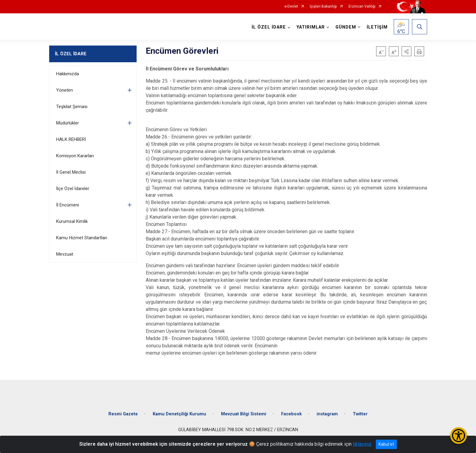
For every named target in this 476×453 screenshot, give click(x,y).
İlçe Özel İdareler (73, 189)
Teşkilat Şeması (72, 107)
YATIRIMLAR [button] (311, 27)
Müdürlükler (68, 123)
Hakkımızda (68, 74)
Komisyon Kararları (75, 156)
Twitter (360, 414)
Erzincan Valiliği (362, 7)
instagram (327, 414)
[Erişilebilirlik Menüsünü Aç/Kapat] (459, 436)
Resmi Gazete (123, 414)
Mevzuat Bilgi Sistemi (244, 414)
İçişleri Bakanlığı (323, 7)
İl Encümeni (68, 205)
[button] (406, 51)
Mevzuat (65, 254)
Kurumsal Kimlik (72, 221)
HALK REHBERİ (71, 139)
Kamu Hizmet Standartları (82, 238)
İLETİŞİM (377, 27)
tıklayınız (362, 444)
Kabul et (386, 444)
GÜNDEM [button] (346, 27)
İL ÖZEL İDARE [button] (269, 27)
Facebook (291, 414)
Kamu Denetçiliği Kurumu (179, 414)
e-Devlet (291, 7)
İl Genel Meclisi (71, 172)
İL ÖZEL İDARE (71, 54)
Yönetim (65, 90)
